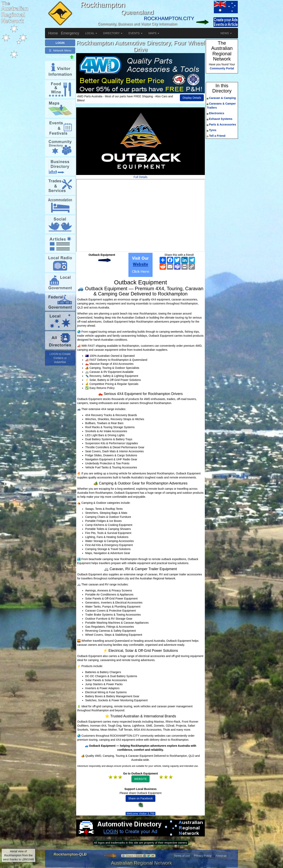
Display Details (192, 98)
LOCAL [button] (91, 33)
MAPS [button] (154, 33)
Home (53, 33)
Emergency (70, 33)
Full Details (140, 177)
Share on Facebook (140, 798)
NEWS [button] (226, 33)
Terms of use (182, 856)
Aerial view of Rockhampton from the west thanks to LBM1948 (18, 855)
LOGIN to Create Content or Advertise (60, 358)
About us (221, 856)
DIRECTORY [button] (113, 33)
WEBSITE (140, 779)
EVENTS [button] (135, 33)
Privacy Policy (203, 856)
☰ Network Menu (60, 50)
